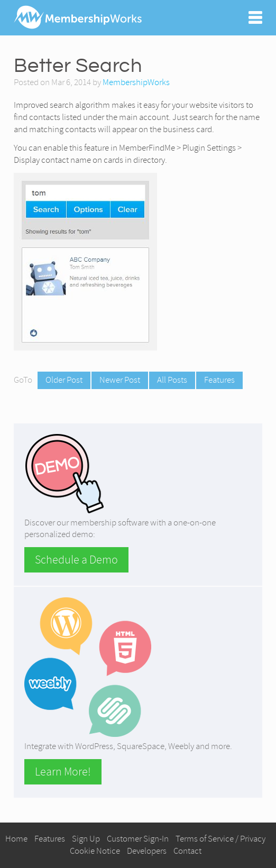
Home (16, 839)
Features (219, 380)
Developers (147, 851)
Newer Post (120, 380)
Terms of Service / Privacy (220, 839)
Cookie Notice (95, 851)
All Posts (172, 380)
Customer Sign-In (138, 839)
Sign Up (86, 839)
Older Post (64, 380)
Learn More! (63, 772)
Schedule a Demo (76, 560)
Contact (187, 851)
